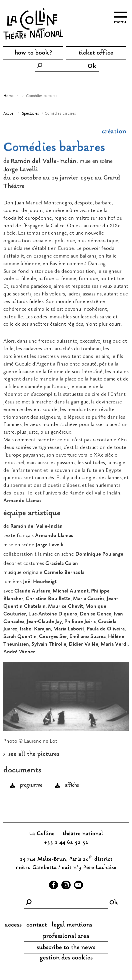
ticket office (96, 53)
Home (8, 96)
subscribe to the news (66, 948)
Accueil (9, 114)
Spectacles (30, 114)
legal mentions (72, 925)
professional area (66, 936)
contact (37, 925)
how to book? (33, 53)
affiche (72, 785)
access (13, 925)
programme (31, 785)
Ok (92, 66)
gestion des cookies (66, 958)
